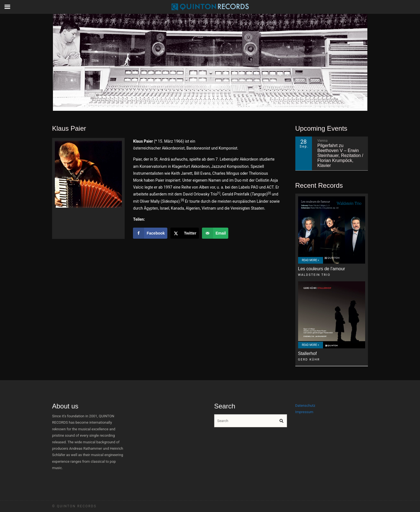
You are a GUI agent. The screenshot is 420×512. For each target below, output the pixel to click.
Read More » (311, 260)
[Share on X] (185, 233)
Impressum (304, 412)
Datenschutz (305, 406)
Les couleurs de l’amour (322, 269)
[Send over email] (215, 233)
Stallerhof (308, 353)
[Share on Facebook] (150, 233)
